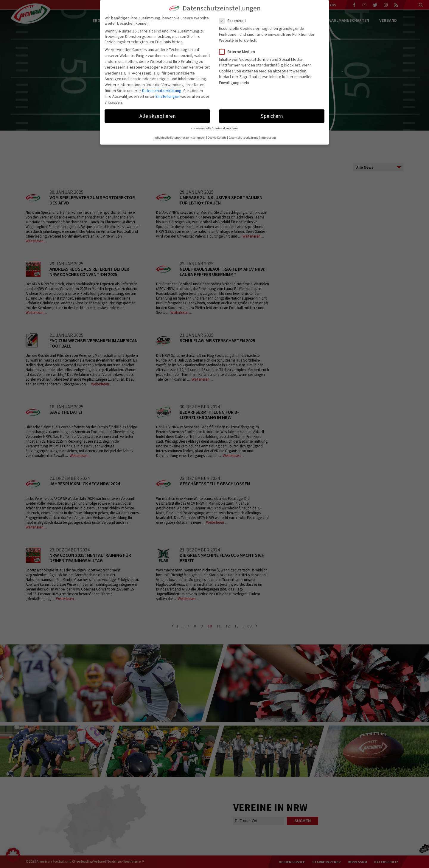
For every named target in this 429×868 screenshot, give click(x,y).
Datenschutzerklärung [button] (243, 138)
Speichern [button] (272, 116)
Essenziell (235, 21)
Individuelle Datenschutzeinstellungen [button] (179, 138)
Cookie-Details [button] (217, 138)
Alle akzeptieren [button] (157, 116)
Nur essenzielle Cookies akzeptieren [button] (214, 128)
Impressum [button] (268, 138)
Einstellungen (167, 96)
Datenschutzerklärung (162, 91)
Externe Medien (240, 52)
